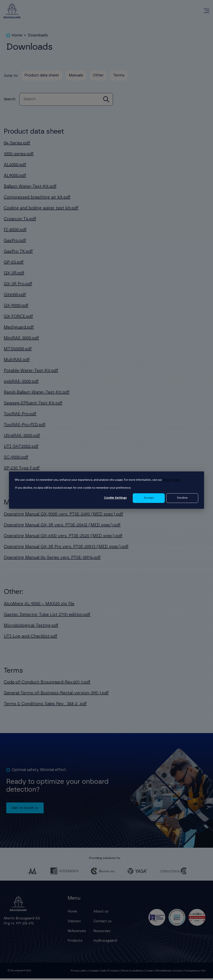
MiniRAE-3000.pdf (21, 340)
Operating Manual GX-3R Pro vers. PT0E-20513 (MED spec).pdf (66, 548)
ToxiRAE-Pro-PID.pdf (25, 427)
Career (149, 972)
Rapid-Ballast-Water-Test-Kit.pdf (37, 394)
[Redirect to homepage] (12, 11)
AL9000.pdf (15, 177)
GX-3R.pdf (14, 275)
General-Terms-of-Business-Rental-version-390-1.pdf (56, 695)
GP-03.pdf (14, 264)
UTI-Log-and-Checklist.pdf (31, 638)
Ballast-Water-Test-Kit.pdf (30, 188)
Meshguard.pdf (19, 329)
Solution (74, 923)
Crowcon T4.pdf (20, 221)
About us (101, 913)
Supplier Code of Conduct (105, 972)
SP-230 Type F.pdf (22, 470)
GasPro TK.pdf (18, 253)
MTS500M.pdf (18, 351)
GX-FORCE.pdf (18, 318)
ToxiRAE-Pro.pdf (20, 416)
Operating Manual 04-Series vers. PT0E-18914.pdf (52, 559)
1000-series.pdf (19, 156)
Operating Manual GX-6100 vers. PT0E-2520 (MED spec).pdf (63, 537)
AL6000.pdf (15, 166)
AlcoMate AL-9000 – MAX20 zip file (39, 605)
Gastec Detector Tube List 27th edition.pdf (47, 616)
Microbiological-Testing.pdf (31, 627)
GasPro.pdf (15, 242)
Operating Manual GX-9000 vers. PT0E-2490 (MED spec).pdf (63, 516)
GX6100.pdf (15, 297)
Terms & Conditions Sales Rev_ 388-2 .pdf (45, 705)
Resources (102, 932)
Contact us (102, 923)
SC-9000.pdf (16, 459)
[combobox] (61, 101)
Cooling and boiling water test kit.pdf (41, 210)
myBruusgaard (105, 942)
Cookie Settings (115, 498)
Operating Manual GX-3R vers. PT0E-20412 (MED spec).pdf (62, 527)
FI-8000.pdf (15, 232)
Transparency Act (195, 972)
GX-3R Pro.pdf (18, 286)
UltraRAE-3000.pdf (22, 437)
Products (75, 942)
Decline (182, 498)
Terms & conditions (132, 972)
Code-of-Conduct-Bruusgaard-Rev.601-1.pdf (47, 684)
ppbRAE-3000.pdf (21, 383)
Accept (149, 498)
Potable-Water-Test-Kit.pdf (31, 372)
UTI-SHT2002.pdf (21, 448)
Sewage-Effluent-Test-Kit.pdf (33, 405)
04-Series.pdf (17, 145)
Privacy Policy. (172, 480)
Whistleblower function (169, 972)
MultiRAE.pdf (17, 362)
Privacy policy (79, 972)
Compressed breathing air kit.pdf (37, 199)
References (77, 932)
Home (72, 913)
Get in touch (25, 809)
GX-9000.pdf (16, 307)
